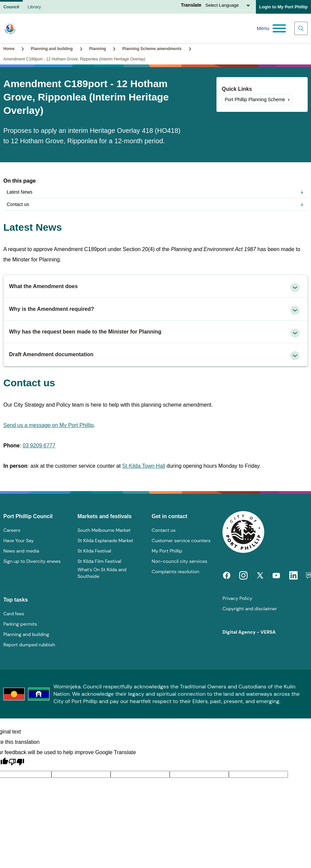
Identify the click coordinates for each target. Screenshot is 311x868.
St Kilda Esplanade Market (105, 540)
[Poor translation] (16, 762)
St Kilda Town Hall (144, 466)
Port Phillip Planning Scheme (255, 99)
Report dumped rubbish (29, 645)
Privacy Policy (237, 598)
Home (9, 49)
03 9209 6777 (39, 446)
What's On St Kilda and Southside (102, 573)
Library (34, 7)
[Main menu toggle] (271, 28)
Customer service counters (181, 540)
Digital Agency (239, 632)
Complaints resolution (175, 572)
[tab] (155, 286)
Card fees (14, 614)
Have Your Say (19, 540)
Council (11, 7)
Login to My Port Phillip (283, 7)
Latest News (155, 192)
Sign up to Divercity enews (32, 561)
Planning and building (52, 49)
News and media (21, 551)
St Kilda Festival (94, 551)
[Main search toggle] (301, 28)
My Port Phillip (167, 551)
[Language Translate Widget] (227, 5)
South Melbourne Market (104, 530)
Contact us (155, 204)
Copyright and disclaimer (250, 609)
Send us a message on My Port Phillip (48, 425)
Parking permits (20, 624)
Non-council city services (179, 561)
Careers (12, 530)
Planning (98, 49)
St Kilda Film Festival (99, 561)
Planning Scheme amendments (152, 49)
